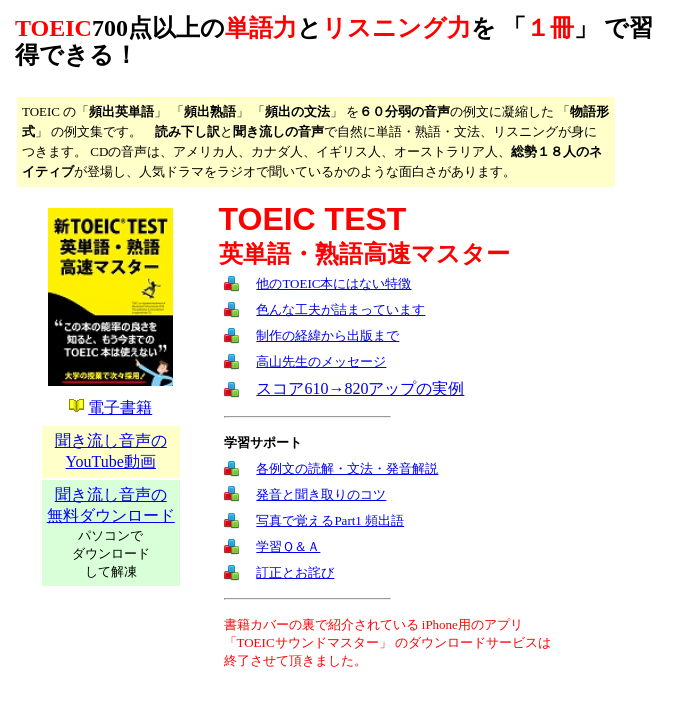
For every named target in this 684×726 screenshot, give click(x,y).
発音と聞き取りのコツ (321, 494)
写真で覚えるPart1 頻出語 (330, 520)
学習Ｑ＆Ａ (288, 546)
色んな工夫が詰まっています (340, 309)
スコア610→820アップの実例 (360, 388)
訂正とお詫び (295, 572)
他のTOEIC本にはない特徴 (333, 283)
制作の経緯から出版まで (327, 335)
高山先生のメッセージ (321, 361)
